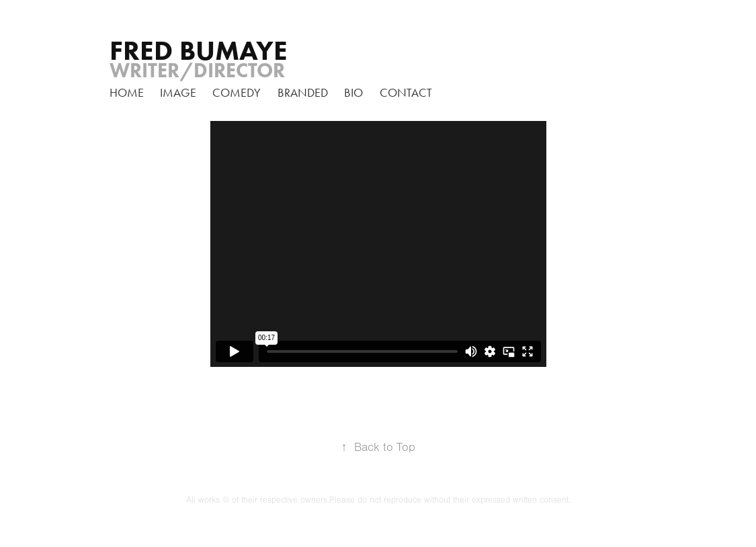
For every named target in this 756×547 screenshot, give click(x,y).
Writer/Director (197, 70)
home (127, 93)
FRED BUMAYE (199, 50)
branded (303, 93)
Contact (406, 93)
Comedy (237, 93)
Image (178, 93)
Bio (353, 93)
